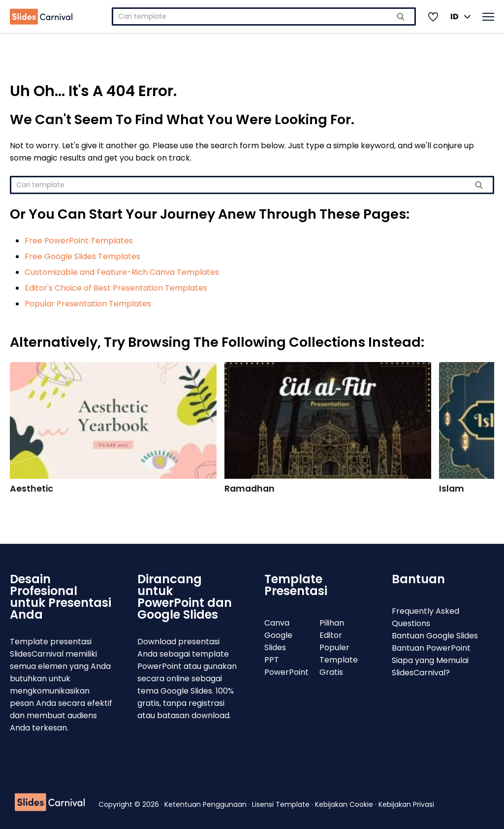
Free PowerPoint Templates (79, 241)
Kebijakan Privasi (406, 804)
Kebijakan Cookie (345, 804)
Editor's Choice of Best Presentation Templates (116, 288)
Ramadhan (250, 489)
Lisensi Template (282, 804)
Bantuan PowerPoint (431, 648)
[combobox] (264, 17)
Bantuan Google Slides (435, 636)
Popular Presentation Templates (88, 304)
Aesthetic (31, 489)
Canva (277, 623)
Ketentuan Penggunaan (206, 804)
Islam (452, 489)
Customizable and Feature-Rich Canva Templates (122, 272)
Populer (334, 647)
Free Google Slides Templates (82, 256)
